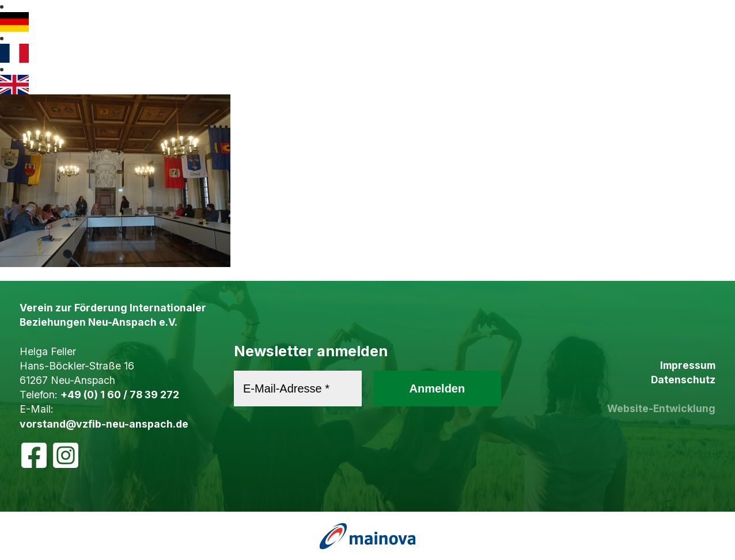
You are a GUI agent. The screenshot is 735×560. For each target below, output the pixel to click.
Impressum (688, 365)
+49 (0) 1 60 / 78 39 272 (120, 395)
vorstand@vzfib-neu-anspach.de (104, 424)
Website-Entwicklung (661, 408)
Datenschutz (683, 380)
